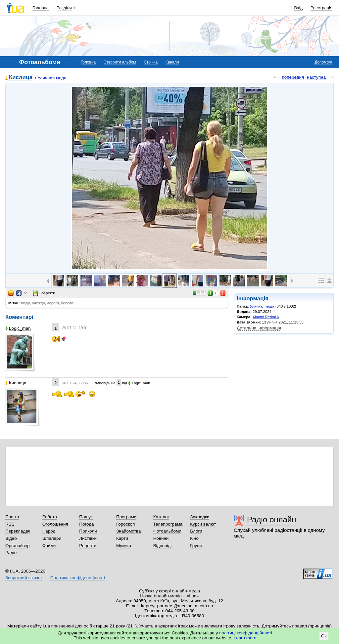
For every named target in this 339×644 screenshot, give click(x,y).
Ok (324, 636)
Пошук (86, 517)
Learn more (245, 638)
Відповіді (163, 546)
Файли (49, 546)
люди (25, 303)
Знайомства (129, 531)
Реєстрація (321, 8)
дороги (53, 303)
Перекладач (18, 531)
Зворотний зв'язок (24, 578)
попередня (293, 77)
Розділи (64, 8)
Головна (41, 8)
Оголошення (55, 524)
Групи (196, 546)
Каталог (161, 517)
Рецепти (88, 546)
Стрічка (151, 62)
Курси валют (203, 524)
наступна (316, 77)
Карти (122, 538)
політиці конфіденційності (246, 633)
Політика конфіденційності (78, 578)
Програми (126, 517)
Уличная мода (52, 78)
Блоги (196, 531)
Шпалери (52, 538)
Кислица (21, 78)
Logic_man (18, 328)
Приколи (88, 531)
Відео (11, 538)
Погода (86, 524)
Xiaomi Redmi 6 (266, 317)
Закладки (200, 517)
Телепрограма (168, 524)
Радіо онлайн (272, 519)
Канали (172, 62)
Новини (161, 538)
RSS (10, 524)
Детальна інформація (259, 328)
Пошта (12, 517)
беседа (67, 303)
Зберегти (44, 293)
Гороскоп (125, 524)
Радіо (11, 553)
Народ (49, 531)
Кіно (194, 538)
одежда (39, 303)
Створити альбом (120, 62)
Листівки (88, 538)
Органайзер (17, 546)
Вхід (299, 8)
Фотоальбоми (167, 531)
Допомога (323, 62)
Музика (124, 546)
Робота (50, 517)
